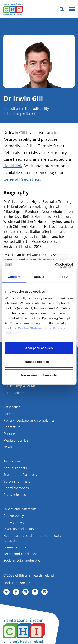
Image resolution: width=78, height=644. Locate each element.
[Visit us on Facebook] (16, 592)
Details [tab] (39, 277)
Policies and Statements (20, 509)
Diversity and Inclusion (21, 529)
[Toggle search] (62, 9)
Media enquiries (16, 440)
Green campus (15, 547)
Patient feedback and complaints (29, 420)
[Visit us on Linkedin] (25, 592)
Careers (9, 414)
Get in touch (12, 407)
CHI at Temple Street (19, 386)
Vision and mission (18, 481)
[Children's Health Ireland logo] (13, 9)
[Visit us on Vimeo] (44, 592)
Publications (12, 461)
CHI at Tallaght (15, 393)
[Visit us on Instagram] (35, 592)
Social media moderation (23, 560)
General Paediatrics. (22, 179)
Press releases (15, 495)
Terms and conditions (20, 554)
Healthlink (13, 166)
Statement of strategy (20, 475)
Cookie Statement (32, 328)
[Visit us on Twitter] (6, 592)
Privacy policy (14, 522)
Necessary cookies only (39, 375)
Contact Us (12, 427)
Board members (16, 488)
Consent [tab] (14, 277)
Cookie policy (14, 516)
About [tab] (64, 277)
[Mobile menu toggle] (72, 9)
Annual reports (15, 468)
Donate (9, 434)
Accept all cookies (39, 348)
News (8, 447)
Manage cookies (39, 361)
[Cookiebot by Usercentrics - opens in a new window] (56, 265)
